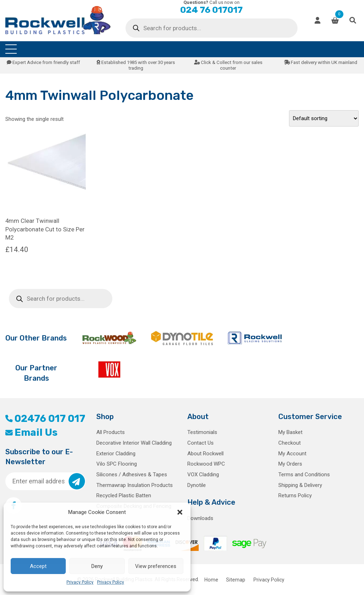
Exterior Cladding (116, 454)
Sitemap (236, 579)
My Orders (290, 464)
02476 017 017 (45, 419)
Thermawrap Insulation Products (135, 485)
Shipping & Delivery (300, 485)
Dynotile (197, 485)
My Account (292, 454)
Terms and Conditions (304, 475)
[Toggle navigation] (11, 49)
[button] (180, 512)
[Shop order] (324, 118)
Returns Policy (295, 495)
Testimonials (202, 432)
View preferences (156, 566)
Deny (97, 566)
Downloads (200, 518)
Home (211, 579)
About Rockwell (205, 454)
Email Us (31, 432)
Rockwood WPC (206, 464)
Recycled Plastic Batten (124, 495)
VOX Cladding (203, 475)
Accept (38, 566)
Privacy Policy (80, 582)
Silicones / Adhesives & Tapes (132, 475)
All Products (111, 432)
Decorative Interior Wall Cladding (134, 443)
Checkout (290, 443)
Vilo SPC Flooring (117, 464)
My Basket (290, 432)
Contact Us (200, 443)
